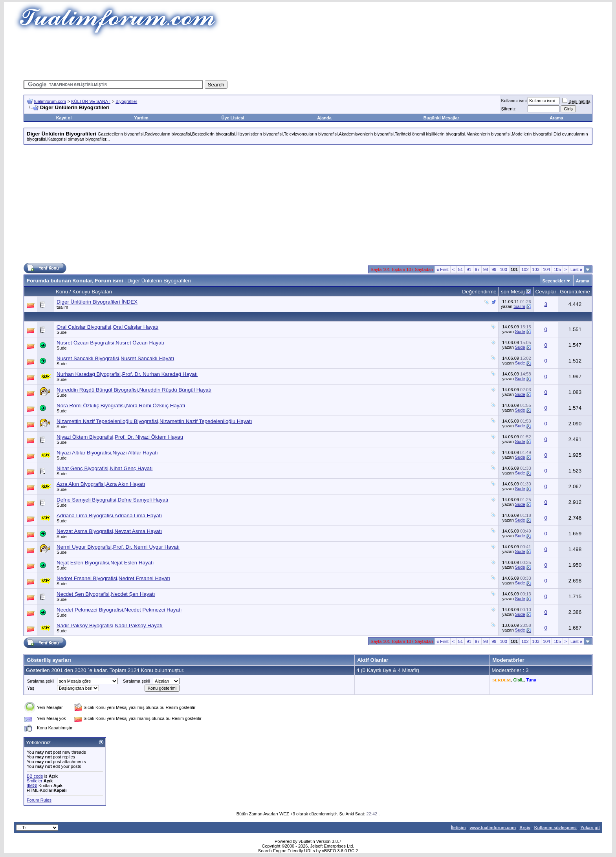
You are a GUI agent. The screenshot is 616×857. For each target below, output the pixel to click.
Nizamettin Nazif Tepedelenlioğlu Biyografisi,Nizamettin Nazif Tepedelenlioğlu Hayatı (154, 421)
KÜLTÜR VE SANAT (91, 101)
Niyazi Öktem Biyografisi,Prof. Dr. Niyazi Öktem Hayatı (120, 437)
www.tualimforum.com (493, 828)
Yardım (141, 118)
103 (536, 269)
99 (494, 269)
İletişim (458, 828)
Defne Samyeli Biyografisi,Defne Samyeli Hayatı (112, 500)
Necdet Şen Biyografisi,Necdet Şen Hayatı (106, 594)
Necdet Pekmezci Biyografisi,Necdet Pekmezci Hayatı (119, 610)
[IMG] (32, 786)
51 (460, 269)
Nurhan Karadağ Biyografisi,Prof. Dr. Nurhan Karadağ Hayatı (127, 374)
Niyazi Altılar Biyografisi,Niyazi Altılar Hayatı (107, 453)
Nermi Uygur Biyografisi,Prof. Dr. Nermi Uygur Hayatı (118, 547)
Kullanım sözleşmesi (555, 828)
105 (557, 269)
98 (486, 269)
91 (469, 269)
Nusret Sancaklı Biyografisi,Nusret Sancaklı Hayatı (115, 358)
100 (503, 269)
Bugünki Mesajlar (441, 118)
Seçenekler (554, 281)
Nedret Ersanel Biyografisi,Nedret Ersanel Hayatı (113, 578)
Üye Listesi (233, 118)
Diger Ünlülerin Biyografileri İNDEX (97, 302)
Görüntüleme (575, 292)
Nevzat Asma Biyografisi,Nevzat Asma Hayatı (109, 531)
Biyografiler (126, 101)
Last (576, 269)
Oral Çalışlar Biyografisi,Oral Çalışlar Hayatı (107, 327)
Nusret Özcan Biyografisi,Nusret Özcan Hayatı (110, 343)
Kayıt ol (64, 118)
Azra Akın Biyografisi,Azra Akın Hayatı (101, 484)
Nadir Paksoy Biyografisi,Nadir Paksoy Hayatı (110, 625)
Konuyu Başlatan (92, 292)
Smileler (35, 781)
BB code (35, 776)
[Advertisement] (308, 57)
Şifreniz (509, 109)
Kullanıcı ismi (514, 101)
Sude (62, 332)
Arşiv (525, 828)
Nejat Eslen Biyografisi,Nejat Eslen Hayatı (105, 563)
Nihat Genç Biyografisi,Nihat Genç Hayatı (104, 468)
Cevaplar (546, 292)
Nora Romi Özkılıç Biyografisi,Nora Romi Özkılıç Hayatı (121, 406)
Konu (62, 292)
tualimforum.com (50, 101)
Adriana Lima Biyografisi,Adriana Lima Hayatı (109, 515)
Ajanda (324, 118)
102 (525, 269)
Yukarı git (590, 828)
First (443, 269)
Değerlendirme (479, 292)
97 (477, 269)
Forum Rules (39, 800)
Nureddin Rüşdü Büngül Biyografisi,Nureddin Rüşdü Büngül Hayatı (134, 390)
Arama (556, 118)
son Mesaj (513, 292)
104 (546, 269)
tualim (62, 307)
